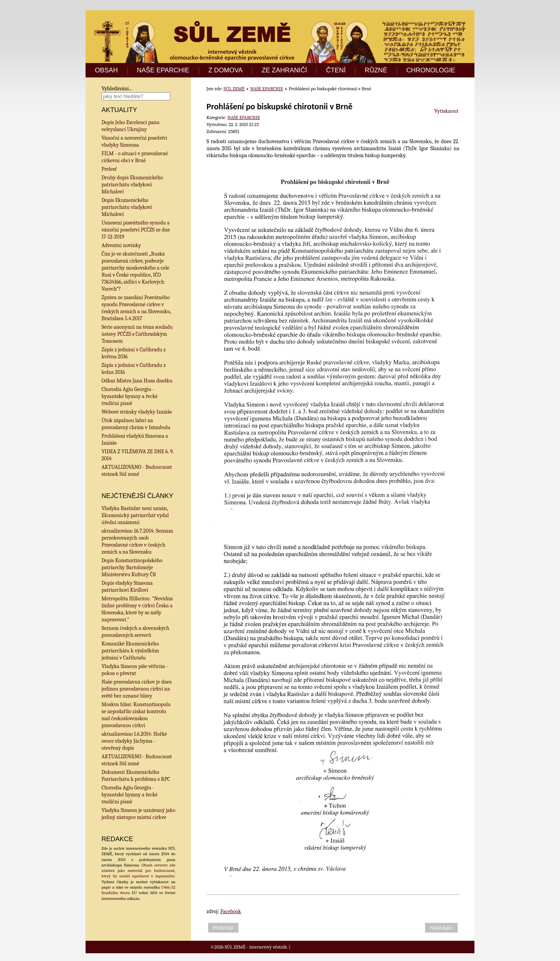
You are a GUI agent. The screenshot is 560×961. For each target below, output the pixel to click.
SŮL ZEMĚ (234, 89)
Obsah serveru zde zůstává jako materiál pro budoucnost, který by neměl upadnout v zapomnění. (138, 871)
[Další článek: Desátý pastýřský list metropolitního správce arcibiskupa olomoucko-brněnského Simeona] (441, 928)
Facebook (231, 911)
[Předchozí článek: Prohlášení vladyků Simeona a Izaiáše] (223, 928)
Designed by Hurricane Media (320, 947)
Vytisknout (446, 111)
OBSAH (106, 70)
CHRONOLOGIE (431, 70)
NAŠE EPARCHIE (163, 70)
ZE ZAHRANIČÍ (284, 70)
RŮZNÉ (376, 70)
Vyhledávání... (117, 89)
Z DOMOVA (226, 70)
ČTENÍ (336, 70)
